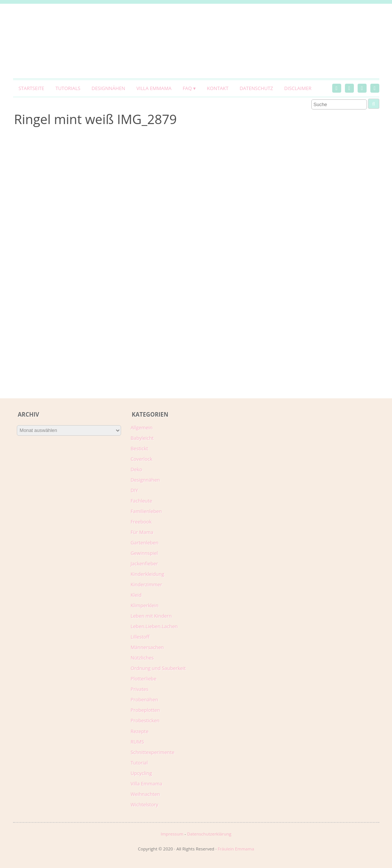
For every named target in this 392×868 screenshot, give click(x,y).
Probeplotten (146, 710)
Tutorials (68, 88)
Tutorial (139, 763)
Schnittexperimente (153, 752)
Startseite (32, 88)
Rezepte (140, 731)
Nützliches (142, 658)
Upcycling (141, 773)
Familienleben (146, 511)
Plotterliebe (144, 679)
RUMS (138, 742)
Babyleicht (142, 438)
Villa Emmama (154, 88)
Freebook (141, 522)
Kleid (136, 595)
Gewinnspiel (144, 553)
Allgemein (142, 427)
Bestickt (140, 448)
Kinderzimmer (147, 584)
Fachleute (142, 501)
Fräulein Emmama (236, 849)
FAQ (187, 88)
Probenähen (144, 699)
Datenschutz (256, 88)
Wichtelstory (145, 804)
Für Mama (142, 532)
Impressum (172, 834)
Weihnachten (146, 794)
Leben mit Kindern (151, 616)
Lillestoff (140, 637)
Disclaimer (298, 88)
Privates (140, 689)
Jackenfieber (144, 563)
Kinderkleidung (148, 574)
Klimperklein (145, 605)
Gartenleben (145, 543)
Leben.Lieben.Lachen (154, 626)
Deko (137, 469)
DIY (135, 490)
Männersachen (147, 647)
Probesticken (145, 720)
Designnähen (108, 88)
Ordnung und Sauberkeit (158, 668)
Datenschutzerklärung (209, 834)
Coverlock (142, 459)
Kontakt (218, 88)
